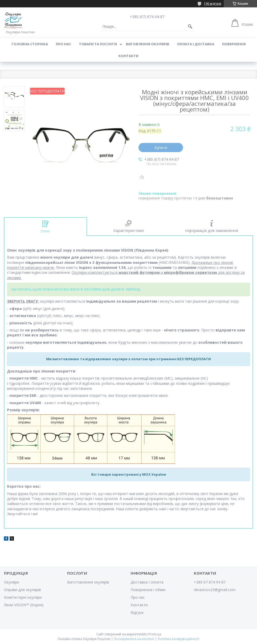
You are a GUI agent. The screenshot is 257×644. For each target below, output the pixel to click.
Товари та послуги (98, 44)
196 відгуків (212, 4)
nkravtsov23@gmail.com (215, 590)
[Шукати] (190, 26)
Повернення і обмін (148, 590)
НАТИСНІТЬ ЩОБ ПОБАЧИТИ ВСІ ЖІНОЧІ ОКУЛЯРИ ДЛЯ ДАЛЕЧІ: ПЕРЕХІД (76, 289)
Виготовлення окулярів (88, 582)
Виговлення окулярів (148, 44)
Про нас (63, 44)
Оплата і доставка (196, 44)
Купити (161, 148)
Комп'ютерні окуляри (23, 597)
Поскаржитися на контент (134, 639)
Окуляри (11, 582)
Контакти (128, 56)
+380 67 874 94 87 (210, 582)
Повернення (234, 44)
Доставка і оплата (147, 582)
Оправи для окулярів (22, 590)
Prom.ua (155, 634)
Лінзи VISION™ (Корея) (24, 605)
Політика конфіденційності (178, 639)
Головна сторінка (30, 44)
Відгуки (137, 612)
